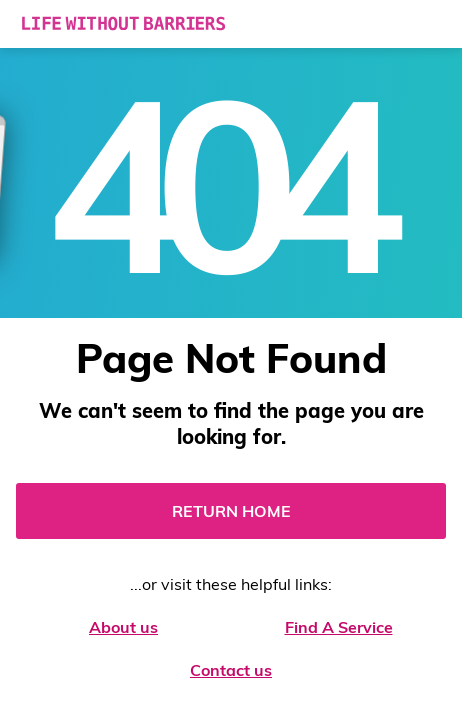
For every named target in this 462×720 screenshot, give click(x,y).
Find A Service (339, 627)
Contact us (231, 670)
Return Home (231, 511)
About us (123, 627)
